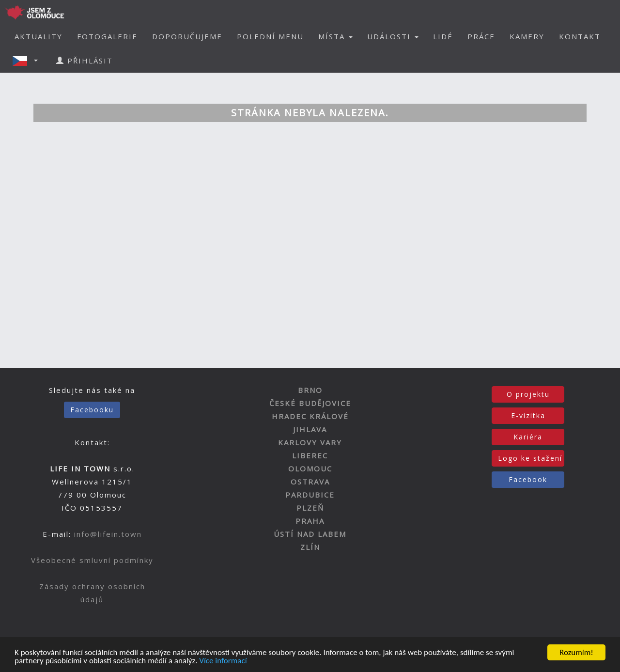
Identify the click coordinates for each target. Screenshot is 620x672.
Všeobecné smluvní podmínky (92, 560)
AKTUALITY (39, 36)
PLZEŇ (310, 508)
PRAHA (310, 521)
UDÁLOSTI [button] (393, 36)
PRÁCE (481, 36)
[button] (28, 61)
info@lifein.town (108, 534)
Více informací (223, 661)
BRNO (310, 390)
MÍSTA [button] (335, 36)
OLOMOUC (310, 469)
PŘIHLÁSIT (85, 61)
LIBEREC (310, 455)
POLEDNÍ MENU (270, 36)
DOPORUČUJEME (187, 36)
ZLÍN (310, 547)
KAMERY (527, 36)
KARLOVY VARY (310, 442)
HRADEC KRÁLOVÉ (310, 416)
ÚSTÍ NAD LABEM (310, 534)
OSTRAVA (310, 482)
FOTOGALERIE (107, 36)
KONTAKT (580, 36)
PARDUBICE (310, 495)
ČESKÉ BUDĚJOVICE (310, 403)
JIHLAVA (310, 429)
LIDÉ (443, 36)
